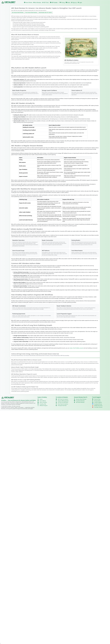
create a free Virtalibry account (76, 348)
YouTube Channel (98, 407)
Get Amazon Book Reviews (18, 13)
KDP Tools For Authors (63, 399)
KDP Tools (45, 2)
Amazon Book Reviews (81, 399)
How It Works (28, 2)
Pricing (62, 2)
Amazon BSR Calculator (63, 401)
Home (41, 399)
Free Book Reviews (80, 401)
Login (80, 2)
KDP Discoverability (65, 356)
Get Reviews (37, 2)
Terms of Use (97, 399)
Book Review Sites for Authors (45, 13)
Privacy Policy (97, 401)
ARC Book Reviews (80, 402)
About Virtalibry (43, 402)
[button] (54, 2)
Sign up (74, 2)
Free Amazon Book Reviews (31, 13)
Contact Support (98, 402)
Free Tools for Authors (63, 404)
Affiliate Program (44, 406)
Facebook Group (98, 404)
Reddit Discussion (98, 406)
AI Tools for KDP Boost (63, 402)
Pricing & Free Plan (62, 406)
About (68, 2)
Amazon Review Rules (55, 356)
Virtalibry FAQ (43, 404)
